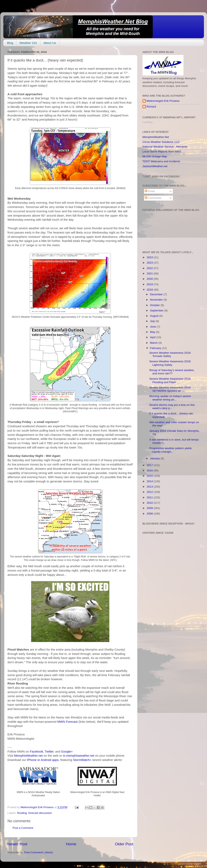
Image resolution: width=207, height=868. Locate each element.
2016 (150, 470)
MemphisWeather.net (28, 756)
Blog (10, 43)
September (157, 310)
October (155, 305)
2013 (150, 487)
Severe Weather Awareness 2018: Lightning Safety (170, 363)
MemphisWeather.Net (156, 137)
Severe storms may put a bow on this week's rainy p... (172, 407)
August (155, 316)
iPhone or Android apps (43, 760)
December (157, 294)
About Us (50, 43)
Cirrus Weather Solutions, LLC (161, 142)
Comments (153, 198)
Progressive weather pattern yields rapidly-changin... (170, 450)
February (156, 348)
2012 (150, 492)
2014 (150, 481)
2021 (150, 273)
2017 (150, 465)
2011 (150, 497)
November (157, 300)
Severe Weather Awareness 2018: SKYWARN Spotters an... (170, 389)
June (153, 327)
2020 (150, 279)
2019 (150, 284)
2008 (150, 514)
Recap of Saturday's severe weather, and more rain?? (172, 372)
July (153, 321)
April (153, 337)
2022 (150, 268)
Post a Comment (23, 828)
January (155, 458)
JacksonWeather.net (155, 166)
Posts (150, 191)
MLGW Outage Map (155, 156)
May (153, 332)
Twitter (49, 752)
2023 (150, 263)
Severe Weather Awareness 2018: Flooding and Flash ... (170, 380)
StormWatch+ (82, 760)
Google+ (67, 752)
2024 (150, 257)
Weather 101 (28, 43)
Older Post (124, 844)
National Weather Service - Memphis (165, 147)
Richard (151, 107)
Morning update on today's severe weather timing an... (170, 398)
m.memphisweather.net (79, 756)
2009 (150, 508)
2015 (150, 476)
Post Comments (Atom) (38, 852)
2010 (150, 503)
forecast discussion (40, 813)
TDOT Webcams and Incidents (161, 161)
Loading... (149, 122)
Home (71, 844)
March (154, 343)
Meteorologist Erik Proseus (163, 101)
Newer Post (17, 844)
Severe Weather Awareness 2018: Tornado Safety (170, 354)
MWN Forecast (67, 722)
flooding (22, 813)
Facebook (36, 752)
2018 (150, 290)
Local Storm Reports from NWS (162, 152)
